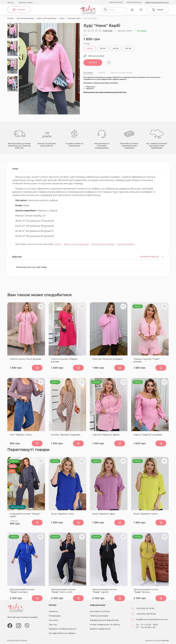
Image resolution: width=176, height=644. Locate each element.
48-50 (90, 48)
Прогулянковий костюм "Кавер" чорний (105, 591)
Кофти (58, 244)
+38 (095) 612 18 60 (116, 2)
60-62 (129, 48)
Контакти (53, 620)
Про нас (10, 2)
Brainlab (165, 641)
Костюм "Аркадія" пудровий (66, 435)
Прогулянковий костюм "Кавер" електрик (22, 591)
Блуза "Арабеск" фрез (104, 514)
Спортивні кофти (125, 244)
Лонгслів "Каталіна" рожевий (107, 359)
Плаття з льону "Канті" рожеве (25, 359)
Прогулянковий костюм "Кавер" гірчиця (146, 591)
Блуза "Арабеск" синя (62, 514)
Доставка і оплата (26, 2)
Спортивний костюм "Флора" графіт (25, 515)
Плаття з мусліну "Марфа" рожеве (64, 360)
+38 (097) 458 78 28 (134, 2)
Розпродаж (55, 616)
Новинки (53, 611)
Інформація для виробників (104, 620)
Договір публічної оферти (62, 633)
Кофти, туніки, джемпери (76, 244)
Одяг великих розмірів (103, 244)
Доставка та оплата (100, 611)
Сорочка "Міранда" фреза (106, 435)
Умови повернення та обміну (105, 625)
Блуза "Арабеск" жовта (146, 514)
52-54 (103, 48)
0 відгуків (108, 31)
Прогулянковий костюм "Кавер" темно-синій (63, 591)
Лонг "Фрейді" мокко (21, 435)
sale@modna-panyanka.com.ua (157, 2)
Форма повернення (100, 629)
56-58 (116, 48)
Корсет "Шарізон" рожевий (148, 435)
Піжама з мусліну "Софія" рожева (147, 360)
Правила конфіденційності (63, 629)
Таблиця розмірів (99, 616)
